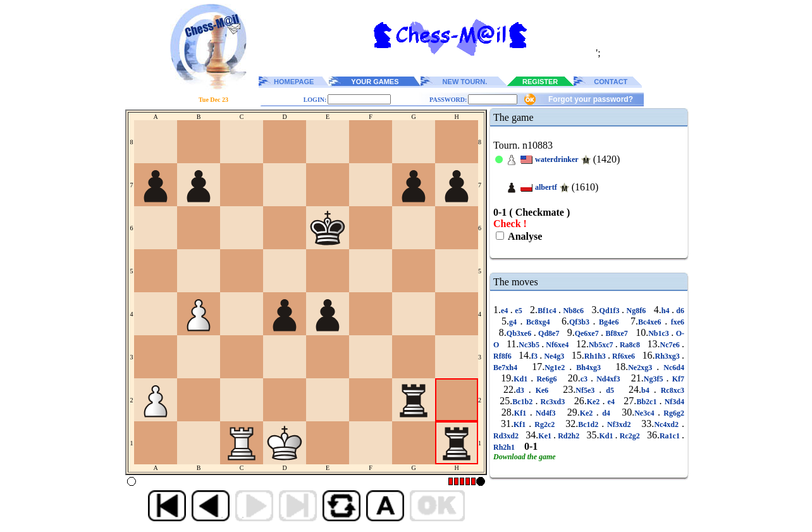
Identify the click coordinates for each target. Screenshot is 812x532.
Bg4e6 (609, 322)
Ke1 (546, 436)
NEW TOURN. (465, 82)
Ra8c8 (630, 345)
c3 (586, 379)
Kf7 (677, 379)
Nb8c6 (574, 311)
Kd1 (522, 379)
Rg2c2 (544, 424)
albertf (546, 187)
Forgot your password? (591, 99)
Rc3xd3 (552, 402)
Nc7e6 (671, 345)
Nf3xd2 (619, 424)
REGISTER (540, 82)
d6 (679, 311)
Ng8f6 (636, 311)
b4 (648, 390)
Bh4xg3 (588, 368)
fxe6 (676, 322)
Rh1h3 (596, 356)
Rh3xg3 (668, 356)
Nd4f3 (546, 413)
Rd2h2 (569, 436)
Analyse (524, 236)
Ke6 (542, 390)
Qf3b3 (581, 322)
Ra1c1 (671, 436)
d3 (522, 390)
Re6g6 (546, 379)
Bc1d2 (590, 424)
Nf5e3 (587, 390)
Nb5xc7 (602, 345)
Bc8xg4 (538, 322)
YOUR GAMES (375, 82)
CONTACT (611, 82)
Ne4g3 (554, 356)
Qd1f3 (611, 311)
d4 (606, 413)
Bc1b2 (524, 402)
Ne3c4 (646, 413)
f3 (535, 356)
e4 (506, 311)
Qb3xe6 (520, 333)
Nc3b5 (530, 345)
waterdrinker (557, 159)
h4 (667, 311)
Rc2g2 (630, 436)
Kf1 (522, 413)
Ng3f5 (655, 379)
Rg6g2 (672, 413)
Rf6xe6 (624, 356)
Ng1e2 (557, 368)
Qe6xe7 (588, 333)
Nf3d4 (673, 402)
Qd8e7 (549, 333)
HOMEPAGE (294, 82)
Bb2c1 (648, 402)
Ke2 (595, 402)
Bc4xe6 (651, 322)
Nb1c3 (660, 333)
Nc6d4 (672, 368)
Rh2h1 (505, 447)
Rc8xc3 (670, 390)
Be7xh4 (507, 368)
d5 (610, 390)
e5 (519, 311)
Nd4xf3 (608, 379)
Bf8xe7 (617, 333)
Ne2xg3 (642, 368)
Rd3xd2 (507, 436)
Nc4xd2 (668, 424)
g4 (515, 322)
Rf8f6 (503, 356)
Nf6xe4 (557, 345)
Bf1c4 (548, 311)
